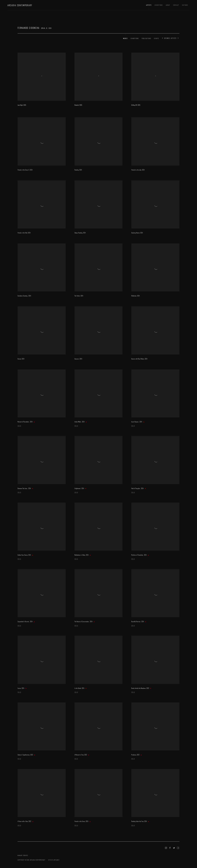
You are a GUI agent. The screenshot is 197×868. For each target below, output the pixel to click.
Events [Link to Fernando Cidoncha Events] (156, 38)
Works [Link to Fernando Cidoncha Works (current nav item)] (125, 38)
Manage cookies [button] (23, 855)
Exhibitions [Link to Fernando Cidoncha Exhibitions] (135, 38)
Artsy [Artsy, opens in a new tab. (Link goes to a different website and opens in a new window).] (178, 848)
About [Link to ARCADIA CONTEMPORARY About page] (168, 5)
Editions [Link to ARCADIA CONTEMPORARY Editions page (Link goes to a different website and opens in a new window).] (185, 5)
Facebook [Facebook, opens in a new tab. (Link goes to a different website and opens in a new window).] (170, 848)
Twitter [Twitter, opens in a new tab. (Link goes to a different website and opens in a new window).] (174, 848)
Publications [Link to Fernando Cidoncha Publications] (146, 38)
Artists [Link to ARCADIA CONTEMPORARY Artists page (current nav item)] (149, 5)
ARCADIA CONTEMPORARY (20, 5)
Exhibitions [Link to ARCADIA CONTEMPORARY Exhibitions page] (159, 5)
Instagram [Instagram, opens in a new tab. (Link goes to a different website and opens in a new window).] (166, 848)
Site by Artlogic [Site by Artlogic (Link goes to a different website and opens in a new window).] (54, 860)
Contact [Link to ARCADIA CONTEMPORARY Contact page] (176, 5)
